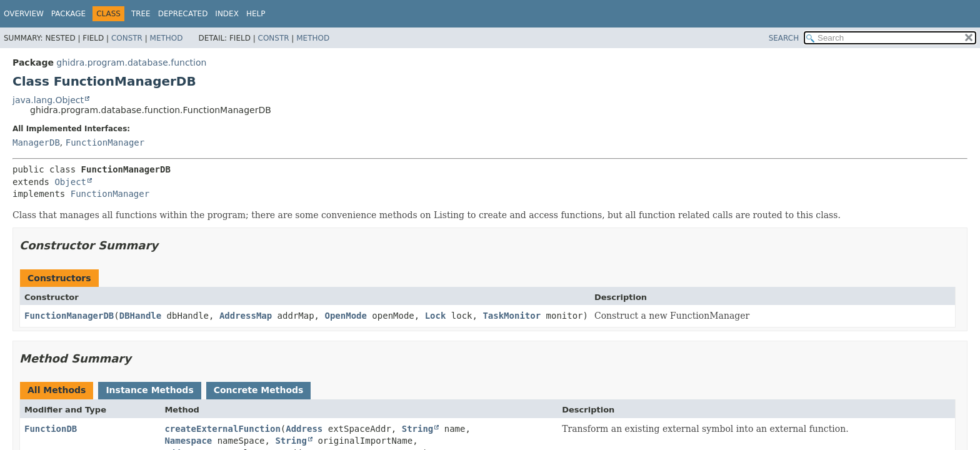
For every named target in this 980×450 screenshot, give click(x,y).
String (418, 429)
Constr (127, 38)
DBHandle (140, 316)
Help (256, 14)
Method (167, 38)
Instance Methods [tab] (149, 390)
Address (304, 429)
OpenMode (345, 316)
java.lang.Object (48, 100)
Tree (141, 14)
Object (70, 182)
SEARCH (784, 38)
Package (68, 14)
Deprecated (183, 14)
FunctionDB (51, 429)
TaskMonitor (512, 316)
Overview (24, 14)
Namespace (188, 441)
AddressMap (246, 316)
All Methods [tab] (57, 390)
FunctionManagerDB (69, 316)
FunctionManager (105, 142)
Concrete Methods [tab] (259, 390)
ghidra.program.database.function (131, 62)
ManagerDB (36, 142)
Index (227, 14)
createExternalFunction (222, 429)
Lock (436, 316)
